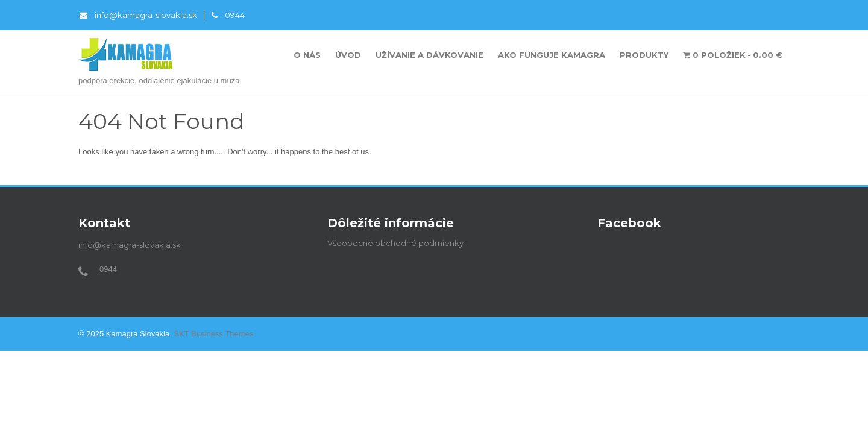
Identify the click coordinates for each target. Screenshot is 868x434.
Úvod (348, 55)
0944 (228, 15)
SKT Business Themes (213, 334)
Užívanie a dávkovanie (429, 55)
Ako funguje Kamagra (552, 55)
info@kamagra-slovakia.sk (138, 15)
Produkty (644, 55)
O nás (307, 55)
